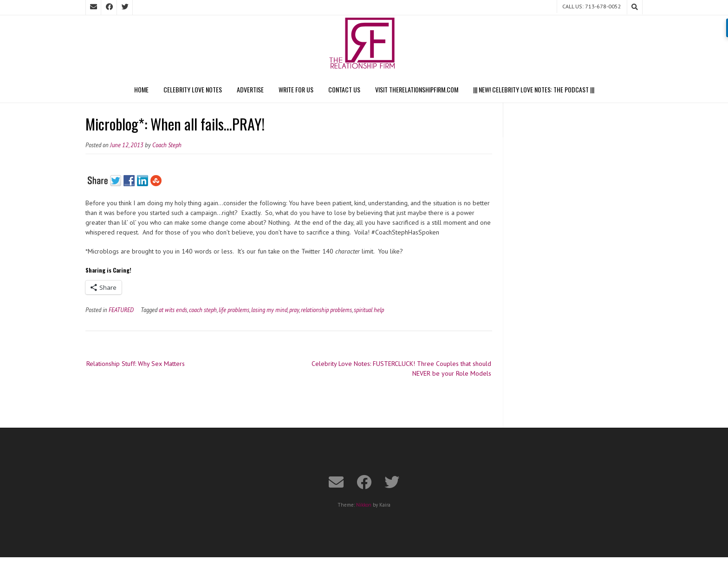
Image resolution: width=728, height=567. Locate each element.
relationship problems (326, 310)
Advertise (250, 89)
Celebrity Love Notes (193, 89)
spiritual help (369, 310)
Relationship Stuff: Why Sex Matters (136, 364)
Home (141, 89)
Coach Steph (167, 145)
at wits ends (173, 310)
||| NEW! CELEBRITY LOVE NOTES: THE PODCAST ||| (534, 89)
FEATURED (121, 310)
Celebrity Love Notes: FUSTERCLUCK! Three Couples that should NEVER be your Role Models (401, 368)
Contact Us (344, 89)
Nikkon (364, 505)
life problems (234, 310)
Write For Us (296, 89)
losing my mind (269, 310)
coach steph (203, 310)
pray (294, 310)
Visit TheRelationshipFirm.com (417, 89)
